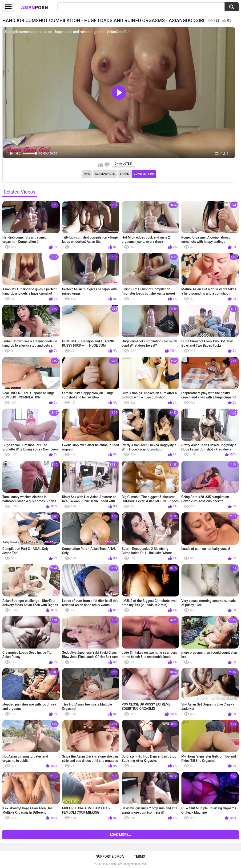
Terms (140, 856)
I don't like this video (107, 165)
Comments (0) (144, 174)
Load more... (121, 835)
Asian (35, 7)
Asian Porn (116, 864)
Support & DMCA (110, 856)
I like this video (101, 165)
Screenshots (105, 174)
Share (124, 174)
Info (87, 174)
